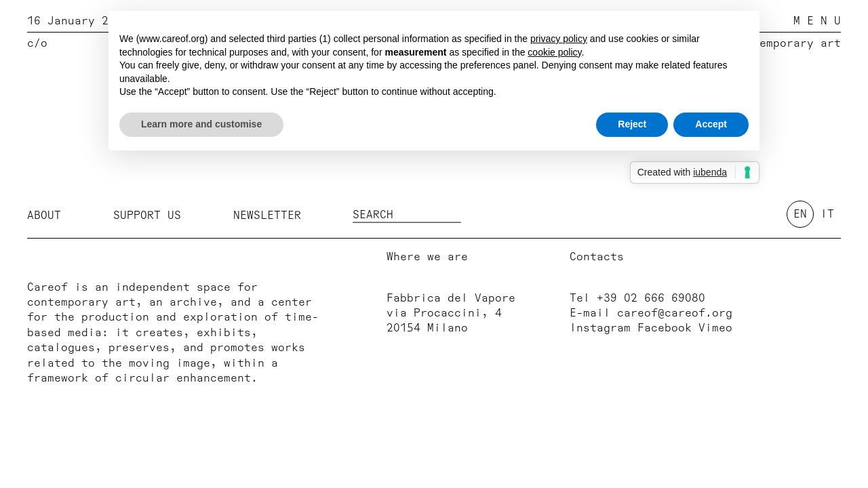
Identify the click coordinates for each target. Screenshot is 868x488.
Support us (147, 215)
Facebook (665, 328)
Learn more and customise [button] (201, 124)
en (800, 214)
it (827, 214)
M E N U (817, 21)
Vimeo (715, 328)
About (44, 215)
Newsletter (267, 215)
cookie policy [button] (554, 52)
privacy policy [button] (559, 39)
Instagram (600, 328)
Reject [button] (632, 124)
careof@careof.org (675, 313)
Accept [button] (711, 124)
